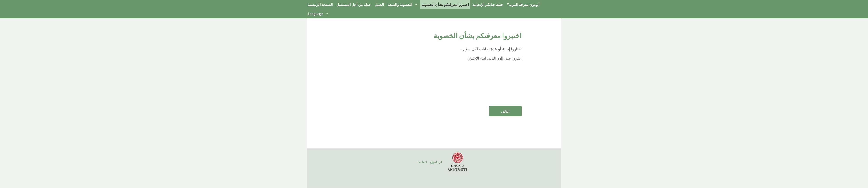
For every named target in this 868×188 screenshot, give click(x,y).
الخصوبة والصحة (400, 5)
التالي (505, 111)
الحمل (379, 5)
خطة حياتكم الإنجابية (488, 5)
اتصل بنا (422, 162)
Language (315, 14)
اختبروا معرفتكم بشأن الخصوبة (445, 5)
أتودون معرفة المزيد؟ (523, 5)
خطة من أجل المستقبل (354, 5)
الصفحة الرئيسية (320, 5)
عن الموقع (436, 162)
